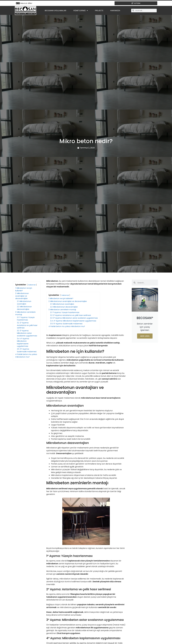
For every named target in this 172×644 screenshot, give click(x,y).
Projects (99, 11)
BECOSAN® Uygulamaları (55, 11)
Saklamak (32, 285)
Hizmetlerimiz (81, 11)
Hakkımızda (115, 11)
